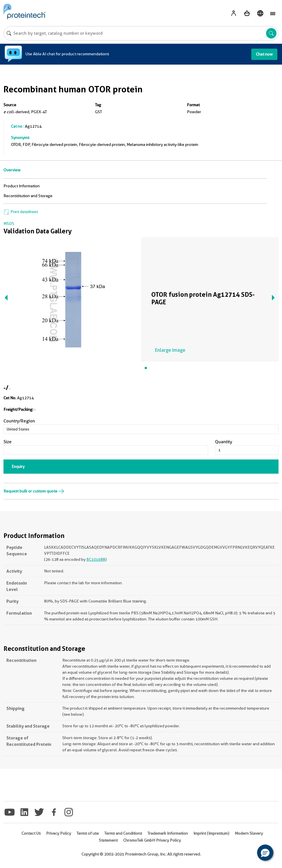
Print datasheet (21, 212)
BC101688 (96, 559)
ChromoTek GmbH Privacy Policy (152, 840)
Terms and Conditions (123, 833)
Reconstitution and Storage (28, 196)
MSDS (9, 224)
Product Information (22, 186)
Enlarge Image (170, 350)
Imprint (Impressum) (211, 833)
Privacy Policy (59, 833)
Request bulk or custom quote (34, 491)
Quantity (224, 442)
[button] (265, 853)
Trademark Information (168, 833)
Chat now (264, 54)
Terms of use (88, 833)
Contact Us (31, 833)
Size (8, 442)
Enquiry (18, 466)
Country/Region (19, 421)
